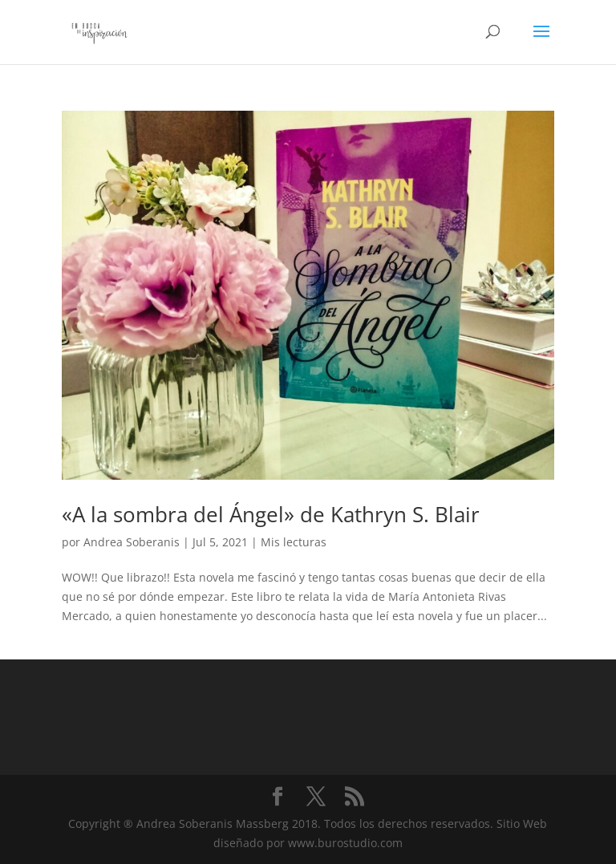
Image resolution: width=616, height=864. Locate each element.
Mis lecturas (294, 542)
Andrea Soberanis (132, 542)
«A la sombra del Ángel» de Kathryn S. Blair (271, 514)
